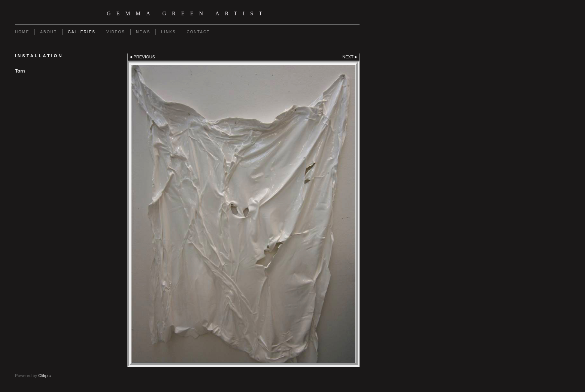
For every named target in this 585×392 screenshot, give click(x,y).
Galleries (82, 32)
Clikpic (44, 376)
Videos (116, 32)
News (143, 32)
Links (168, 32)
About (49, 32)
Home (22, 32)
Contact (198, 32)
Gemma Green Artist (187, 13)
